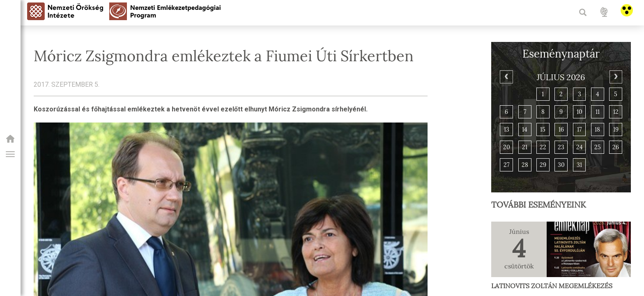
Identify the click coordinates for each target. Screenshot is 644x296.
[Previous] (506, 77)
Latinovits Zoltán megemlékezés (552, 286)
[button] (10, 154)
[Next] (616, 77)
